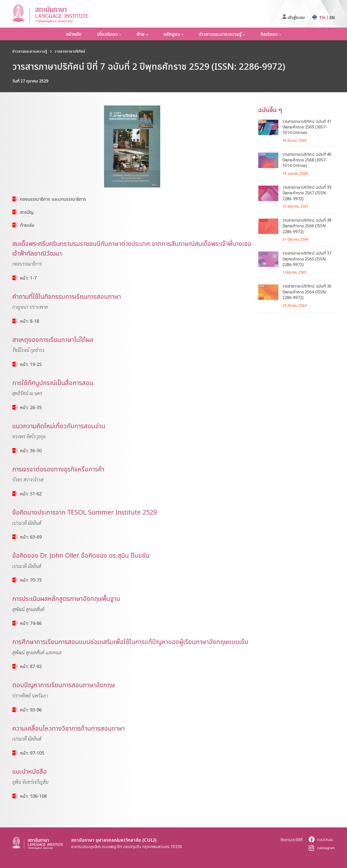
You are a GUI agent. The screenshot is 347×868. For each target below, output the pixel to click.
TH (322, 18)
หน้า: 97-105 (32, 753)
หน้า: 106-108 (33, 796)
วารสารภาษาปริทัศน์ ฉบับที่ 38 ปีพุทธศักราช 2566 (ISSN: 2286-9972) (307, 226)
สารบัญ (27, 212)
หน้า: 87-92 (31, 666)
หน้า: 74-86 (31, 623)
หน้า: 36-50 (31, 450)
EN (332, 18)
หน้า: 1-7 (28, 278)
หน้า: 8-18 (30, 321)
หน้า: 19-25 (31, 364)
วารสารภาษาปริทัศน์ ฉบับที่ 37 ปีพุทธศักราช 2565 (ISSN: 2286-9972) (307, 259)
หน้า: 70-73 (31, 580)
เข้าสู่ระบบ (296, 17)
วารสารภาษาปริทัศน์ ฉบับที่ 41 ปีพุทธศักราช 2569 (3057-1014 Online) (307, 127)
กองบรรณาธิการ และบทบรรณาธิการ (53, 199)
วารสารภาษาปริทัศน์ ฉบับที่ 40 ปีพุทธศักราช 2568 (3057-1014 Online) (307, 160)
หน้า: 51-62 (31, 494)
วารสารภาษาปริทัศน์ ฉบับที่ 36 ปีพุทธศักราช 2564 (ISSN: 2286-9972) (307, 292)
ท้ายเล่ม (27, 225)
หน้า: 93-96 (31, 710)
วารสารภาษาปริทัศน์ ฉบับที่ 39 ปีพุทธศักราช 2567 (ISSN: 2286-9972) (307, 193)
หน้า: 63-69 (31, 537)
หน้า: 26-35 (31, 407)
